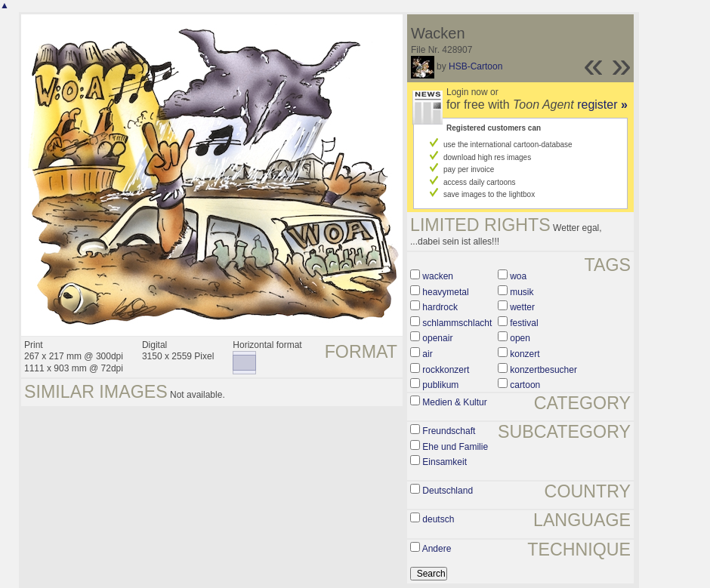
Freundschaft (449, 431)
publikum (440, 385)
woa (518, 276)
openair (437, 338)
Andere (437, 549)
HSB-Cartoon (475, 66)
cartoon (525, 385)
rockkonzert (446, 370)
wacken (438, 276)
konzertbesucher (543, 370)
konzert (525, 354)
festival (524, 323)
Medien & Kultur (454, 402)
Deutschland (448, 491)
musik (522, 292)
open (520, 338)
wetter (522, 307)
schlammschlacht (457, 323)
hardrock (440, 307)
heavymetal (445, 292)
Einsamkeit (445, 462)
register (602, 105)
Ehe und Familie (455, 447)
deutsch (438, 519)
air (427, 354)
